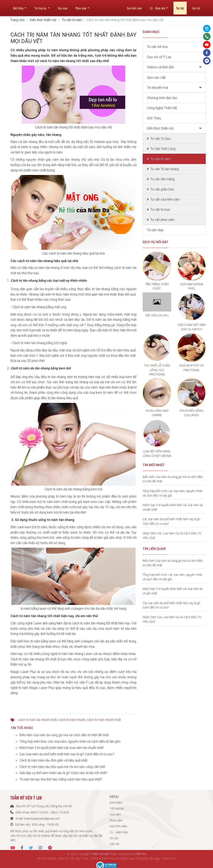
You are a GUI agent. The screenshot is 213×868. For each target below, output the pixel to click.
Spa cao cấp (156, 77)
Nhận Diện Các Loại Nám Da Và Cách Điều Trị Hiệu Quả (172, 536)
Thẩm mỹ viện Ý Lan (104, 854)
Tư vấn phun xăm (162, 220)
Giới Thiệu (154, 118)
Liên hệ (196, 6)
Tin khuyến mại (158, 87)
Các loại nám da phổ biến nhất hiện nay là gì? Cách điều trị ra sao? (67, 754)
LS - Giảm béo (158, 6)
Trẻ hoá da (41, 6)
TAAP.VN (141, 854)
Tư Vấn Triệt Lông (163, 149)
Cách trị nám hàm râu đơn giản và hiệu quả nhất (53, 760)
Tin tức (180, 6)
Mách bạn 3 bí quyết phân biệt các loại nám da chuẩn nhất (61, 748)
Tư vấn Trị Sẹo (161, 139)
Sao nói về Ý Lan (159, 57)
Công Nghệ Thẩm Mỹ (162, 108)
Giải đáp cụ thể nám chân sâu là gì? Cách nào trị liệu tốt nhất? (64, 773)
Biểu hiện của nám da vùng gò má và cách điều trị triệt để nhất (64, 735)
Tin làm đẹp (155, 230)
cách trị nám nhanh (72, 720)
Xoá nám (63, 6)
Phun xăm (81, 6)
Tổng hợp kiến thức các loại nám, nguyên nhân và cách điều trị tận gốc (70, 741)
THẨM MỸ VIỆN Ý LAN (173, 797)
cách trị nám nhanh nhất (104, 720)
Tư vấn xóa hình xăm (165, 199)
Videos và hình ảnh (160, 67)
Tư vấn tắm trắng (162, 179)
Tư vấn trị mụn (160, 210)
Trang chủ (17, 20)
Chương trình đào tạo (162, 98)
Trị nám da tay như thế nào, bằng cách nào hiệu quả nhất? (61, 779)
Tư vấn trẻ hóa (157, 47)
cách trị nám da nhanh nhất (37, 720)
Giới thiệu (18, 6)
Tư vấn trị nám (72, 20)
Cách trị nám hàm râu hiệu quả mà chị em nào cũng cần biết (62, 767)
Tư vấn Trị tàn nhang (165, 169)
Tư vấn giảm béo (162, 189)
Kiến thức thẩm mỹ (43, 20)
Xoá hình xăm (134, 6)
